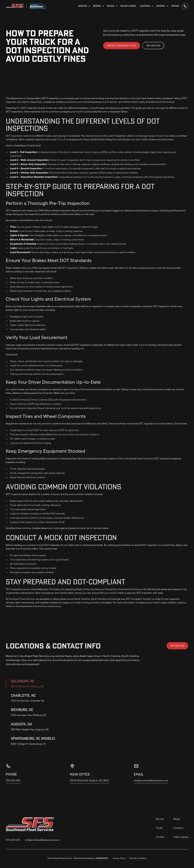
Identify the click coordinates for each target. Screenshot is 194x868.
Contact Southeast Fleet (121, 46)
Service (160, 819)
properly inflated (28, 435)
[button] (84, 6)
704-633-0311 (153, 46)
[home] (15, 6)
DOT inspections (14, 136)
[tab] (34, 684)
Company (178, 828)
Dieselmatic (102, 858)
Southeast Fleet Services (22, 599)
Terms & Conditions (138, 858)
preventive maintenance (48, 606)
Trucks (159, 828)
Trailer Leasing (128, 6)
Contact (175, 6)
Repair (177, 819)
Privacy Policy (119, 858)
